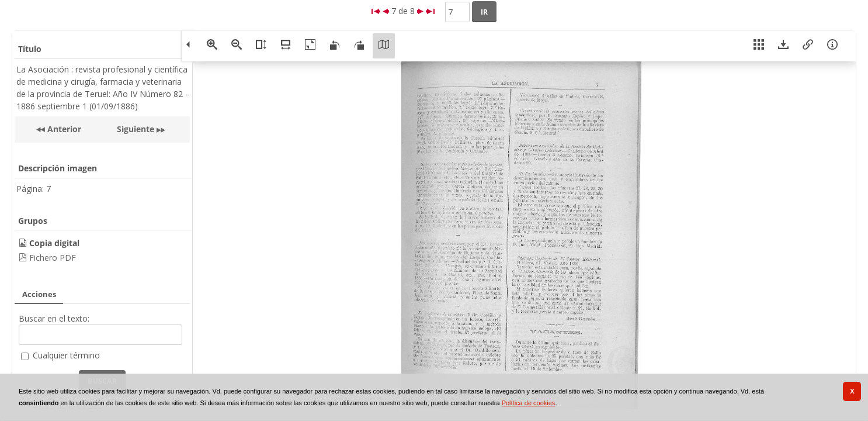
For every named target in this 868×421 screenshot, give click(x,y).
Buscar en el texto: (54, 318)
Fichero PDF (53, 258)
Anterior (63, 129)
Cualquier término (66, 355)
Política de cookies (529, 403)
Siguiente (136, 129)
